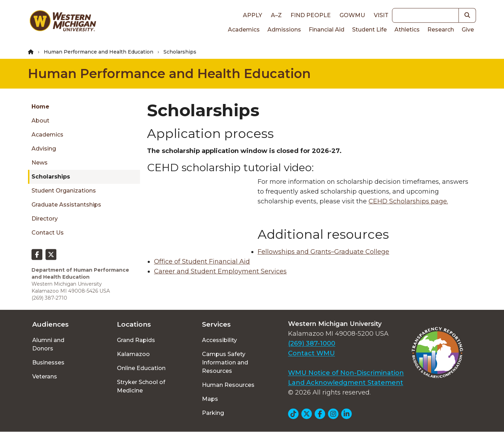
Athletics (407, 30)
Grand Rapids (136, 340)
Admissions (284, 30)
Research (441, 30)
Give (468, 30)
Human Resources (228, 385)
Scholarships (51, 177)
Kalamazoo (133, 354)
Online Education (141, 368)
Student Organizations (64, 191)
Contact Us (48, 233)
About (40, 121)
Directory (45, 219)
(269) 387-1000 (312, 343)
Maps (210, 399)
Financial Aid (327, 30)
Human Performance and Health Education (99, 52)
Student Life (369, 30)
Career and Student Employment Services (220, 271)
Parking (213, 413)
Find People (311, 15)
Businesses (48, 363)
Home (40, 107)
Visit (381, 15)
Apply (253, 15)
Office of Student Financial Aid (202, 262)
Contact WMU (311, 353)
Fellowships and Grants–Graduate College (323, 252)
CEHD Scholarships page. (408, 201)
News (40, 163)
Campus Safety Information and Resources (225, 363)
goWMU (352, 15)
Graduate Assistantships (66, 205)
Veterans (45, 377)
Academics (244, 30)
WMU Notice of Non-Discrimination (346, 373)
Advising (44, 149)
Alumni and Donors (48, 344)
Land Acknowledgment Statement (346, 383)
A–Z (276, 15)
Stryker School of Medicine (141, 386)
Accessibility (219, 340)
